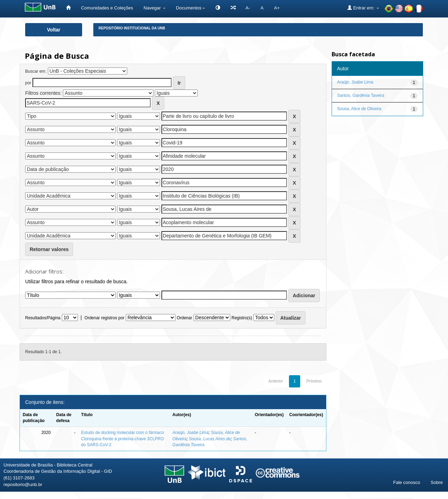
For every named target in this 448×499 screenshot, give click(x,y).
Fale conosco (407, 482)
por (28, 83)
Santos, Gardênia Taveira (361, 95)
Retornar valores (49, 249)
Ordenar (185, 318)
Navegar (155, 8)
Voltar (54, 30)
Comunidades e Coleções (107, 8)
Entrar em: (363, 8)
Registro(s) (242, 318)
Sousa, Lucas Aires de (210, 439)
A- (248, 8)
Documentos (191, 8)
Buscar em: (36, 71)
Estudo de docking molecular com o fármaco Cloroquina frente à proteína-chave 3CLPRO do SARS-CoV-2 (122, 439)
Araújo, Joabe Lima (190, 433)
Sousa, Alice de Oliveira (359, 109)
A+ (277, 8)
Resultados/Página (43, 318)
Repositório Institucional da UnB (132, 28)
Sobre (437, 482)
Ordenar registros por (104, 318)
